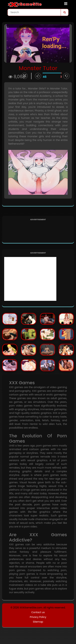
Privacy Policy (38, 617)
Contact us (38, 612)
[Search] (65, 12)
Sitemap (38, 622)
